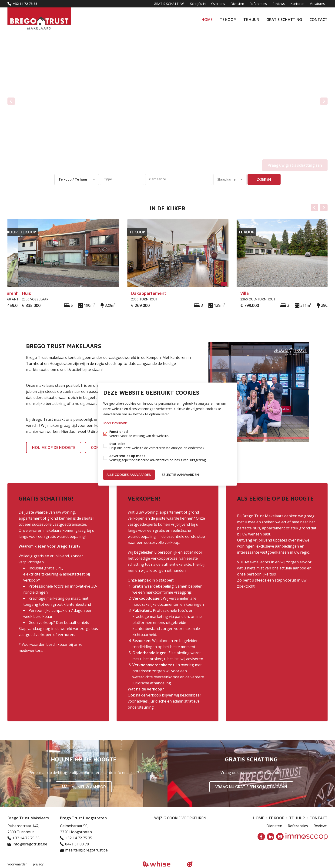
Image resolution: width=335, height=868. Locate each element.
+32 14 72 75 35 (25, 4)
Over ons (218, 4)
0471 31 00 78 (77, 844)
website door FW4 (190, 864)
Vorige (315, 208)
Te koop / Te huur (73, 179)
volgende (324, 101)
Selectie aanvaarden (180, 475)
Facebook (261, 837)
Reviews (279, 4)
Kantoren (297, 4)
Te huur (251, 20)
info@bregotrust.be (30, 844)
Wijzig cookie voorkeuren (180, 818)
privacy (38, 864)
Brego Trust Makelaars (28, 818)
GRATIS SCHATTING (284, 20)
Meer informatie (116, 423)
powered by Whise (162, 864)
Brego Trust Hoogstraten (83, 818)
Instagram (280, 837)
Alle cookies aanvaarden (129, 475)
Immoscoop (307, 836)
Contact (318, 20)
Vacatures (317, 4)
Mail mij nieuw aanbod (84, 787)
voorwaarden (17, 864)
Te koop (228, 20)
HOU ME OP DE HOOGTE (54, 447)
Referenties (258, 4)
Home (207, 20)
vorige (11, 101)
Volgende (324, 208)
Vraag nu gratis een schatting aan (251, 787)
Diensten (237, 4)
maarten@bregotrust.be (86, 850)
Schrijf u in (198, 4)
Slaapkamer (227, 179)
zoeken (264, 179)
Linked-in (271, 837)
